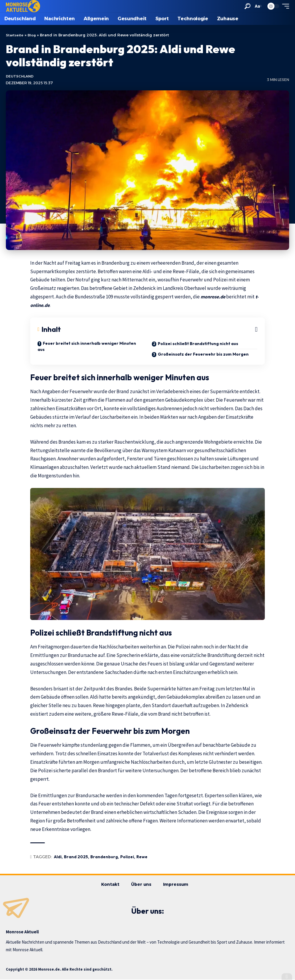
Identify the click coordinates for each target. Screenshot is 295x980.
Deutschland (21, 77)
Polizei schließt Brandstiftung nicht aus (198, 344)
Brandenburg (104, 857)
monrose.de (214, 297)
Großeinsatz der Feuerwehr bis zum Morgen (203, 355)
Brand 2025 (76, 857)
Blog (33, 35)
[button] (247, 6)
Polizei (127, 857)
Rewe (142, 857)
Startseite (15, 35)
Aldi (58, 857)
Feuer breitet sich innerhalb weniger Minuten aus (87, 347)
